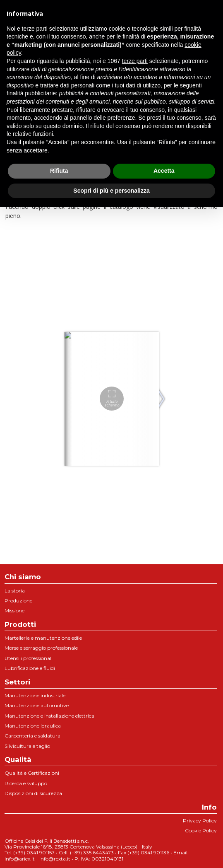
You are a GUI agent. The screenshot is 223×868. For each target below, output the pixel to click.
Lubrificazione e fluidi (30, 668)
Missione (14, 611)
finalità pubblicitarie (31, 93)
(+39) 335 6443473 (92, 852)
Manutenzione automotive (37, 705)
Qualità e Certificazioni (32, 773)
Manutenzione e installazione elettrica (49, 716)
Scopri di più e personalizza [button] (111, 191)
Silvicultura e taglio (27, 746)
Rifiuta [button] (59, 171)
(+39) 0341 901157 (34, 852)
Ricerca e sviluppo (26, 783)
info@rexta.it (55, 859)
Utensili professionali (29, 658)
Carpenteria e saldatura (32, 736)
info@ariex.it (20, 859)
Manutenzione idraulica (33, 726)
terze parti (135, 61)
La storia (15, 591)
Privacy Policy (200, 821)
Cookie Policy (201, 831)
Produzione (18, 601)
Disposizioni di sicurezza (33, 793)
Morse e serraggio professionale (41, 648)
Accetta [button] (164, 171)
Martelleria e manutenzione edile (43, 638)
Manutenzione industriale (35, 695)
